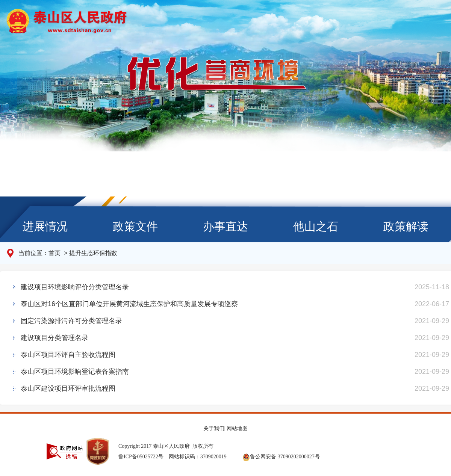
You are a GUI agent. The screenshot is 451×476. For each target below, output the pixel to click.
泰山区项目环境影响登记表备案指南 (75, 372)
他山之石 (316, 226)
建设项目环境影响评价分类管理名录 (75, 287)
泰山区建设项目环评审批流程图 (68, 388)
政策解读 (406, 226)
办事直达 (225, 226)
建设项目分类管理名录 (54, 338)
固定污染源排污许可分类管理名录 (71, 321)
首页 (55, 253)
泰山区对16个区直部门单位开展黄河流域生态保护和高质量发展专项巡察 (129, 304)
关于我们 (214, 428)
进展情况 (45, 226)
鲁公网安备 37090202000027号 (281, 456)
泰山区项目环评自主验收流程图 (68, 355)
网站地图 (237, 428)
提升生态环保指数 (93, 253)
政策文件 (135, 226)
